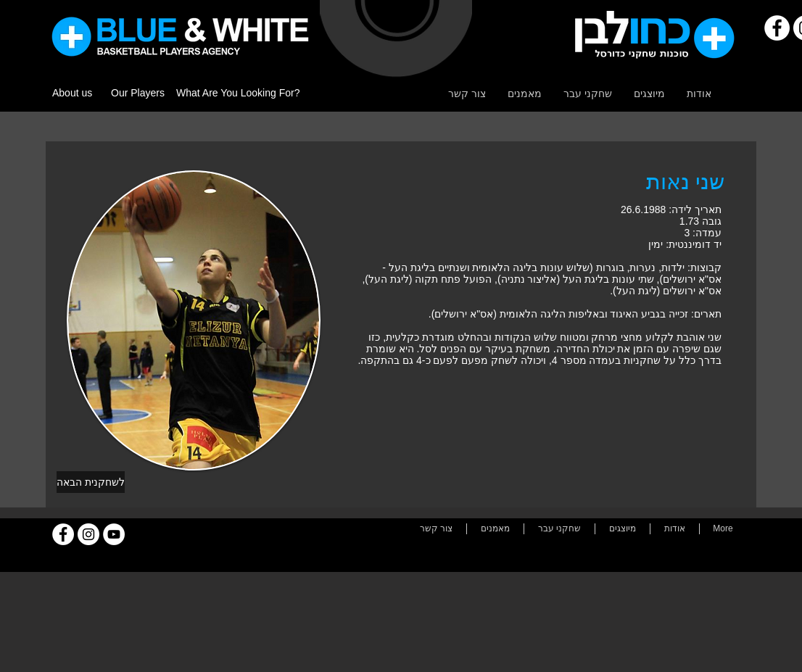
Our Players (138, 93)
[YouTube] (114, 534)
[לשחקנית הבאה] (91, 482)
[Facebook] (777, 28)
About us (72, 93)
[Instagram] (88, 534)
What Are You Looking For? (238, 93)
